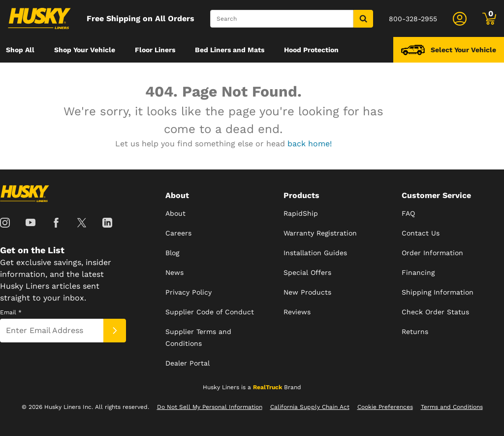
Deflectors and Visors (42, 75)
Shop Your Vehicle (85, 50)
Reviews (297, 312)
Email (11, 312)
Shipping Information (438, 292)
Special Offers (307, 272)
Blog (172, 253)
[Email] (52, 331)
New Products (307, 292)
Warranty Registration (320, 233)
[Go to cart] (489, 19)
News (174, 272)
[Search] (282, 19)
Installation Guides (315, 253)
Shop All (20, 50)
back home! (310, 144)
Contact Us (421, 233)
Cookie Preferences (385, 407)
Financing (418, 272)
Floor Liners (155, 50)
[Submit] (115, 331)
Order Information (432, 253)
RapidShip (301, 213)
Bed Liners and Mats (230, 50)
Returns (415, 332)
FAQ (408, 213)
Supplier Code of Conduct (210, 312)
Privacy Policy (189, 292)
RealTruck (268, 387)
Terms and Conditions (452, 407)
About (175, 213)
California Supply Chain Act (310, 407)
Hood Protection (311, 50)
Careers (178, 233)
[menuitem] (20, 50)
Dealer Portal (188, 363)
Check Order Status (435, 312)
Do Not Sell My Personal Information (210, 407)
